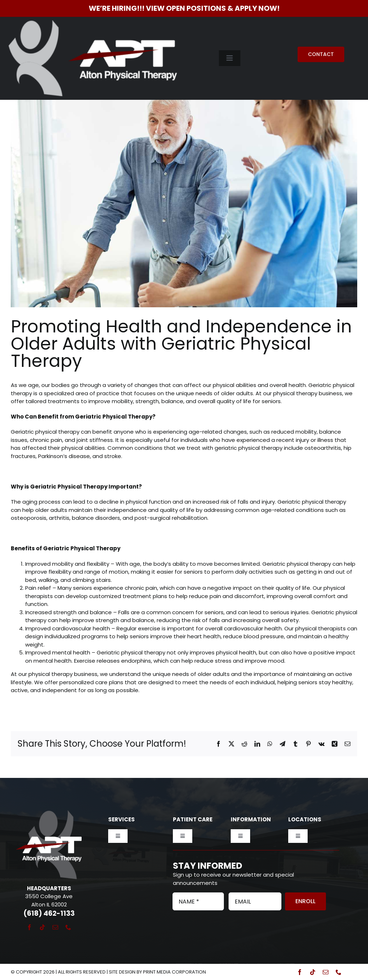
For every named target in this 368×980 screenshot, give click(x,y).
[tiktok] (42, 927)
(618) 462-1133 (49, 913)
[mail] (55, 927)
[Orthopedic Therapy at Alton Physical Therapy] (184, 190)
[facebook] (29, 927)
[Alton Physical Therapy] (93, 23)
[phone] (68, 927)
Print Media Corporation (174, 972)
